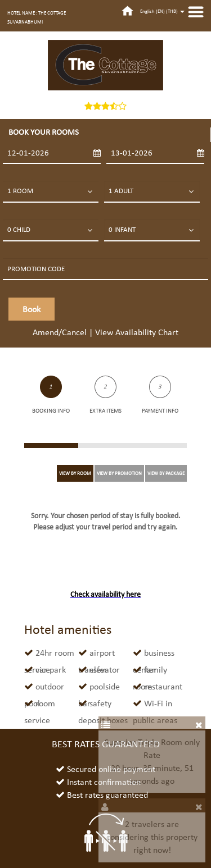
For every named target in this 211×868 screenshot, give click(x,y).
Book (32, 309)
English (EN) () (162, 11)
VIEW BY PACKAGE (166, 473)
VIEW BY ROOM (75, 473)
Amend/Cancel (60, 332)
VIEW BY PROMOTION (119, 473)
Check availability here (105, 594)
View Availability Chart (137, 332)
